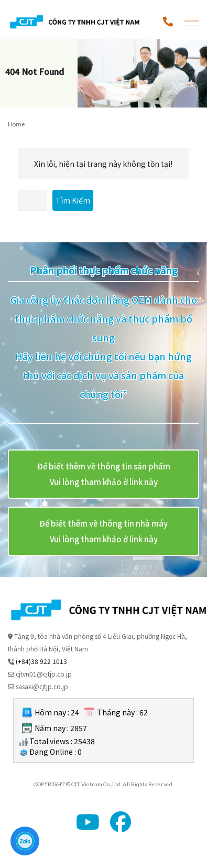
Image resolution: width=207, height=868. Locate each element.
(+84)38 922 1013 (41, 661)
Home (16, 124)
